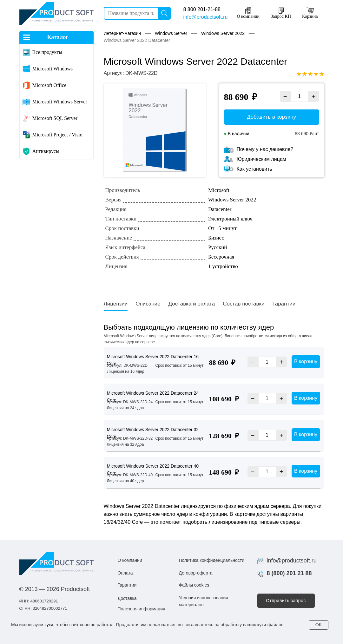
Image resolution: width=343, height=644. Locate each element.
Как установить (254, 169)
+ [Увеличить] (314, 96)
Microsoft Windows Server (60, 102)
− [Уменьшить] (285, 96)
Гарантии (284, 304)
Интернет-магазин (122, 33)
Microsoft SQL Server (55, 118)
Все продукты (47, 52)
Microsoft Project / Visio (57, 135)
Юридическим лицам (261, 159)
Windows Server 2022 (223, 33)
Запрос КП (281, 13)
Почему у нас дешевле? (265, 149)
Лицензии (116, 304)
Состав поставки (244, 304)
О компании (248, 13)
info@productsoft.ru (206, 17)
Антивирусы (46, 151)
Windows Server (171, 33)
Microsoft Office (49, 85)
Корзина (310, 13)
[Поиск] (164, 13)
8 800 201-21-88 (202, 9)
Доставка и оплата (192, 304)
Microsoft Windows (53, 69)
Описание (148, 304)
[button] (286, 601)
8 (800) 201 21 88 (289, 573)
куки (49, 625)
